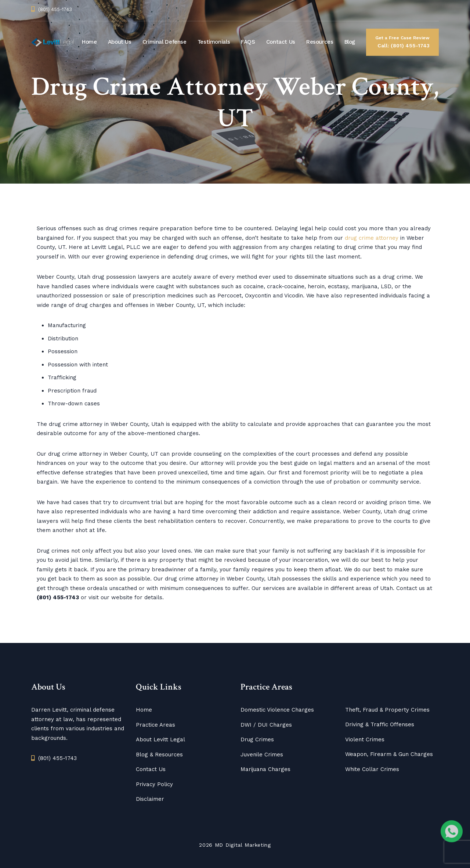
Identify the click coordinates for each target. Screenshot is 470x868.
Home (89, 42)
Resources (320, 42)
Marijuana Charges (265, 769)
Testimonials (214, 42)
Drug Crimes (257, 739)
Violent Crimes (365, 739)
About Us (120, 42)
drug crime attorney (372, 238)
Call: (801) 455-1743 (402, 41)
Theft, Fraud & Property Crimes (387, 710)
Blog (350, 42)
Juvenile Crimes (262, 755)
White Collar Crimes (372, 769)
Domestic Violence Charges (277, 710)
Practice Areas (156, 725)
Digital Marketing (248, 845)
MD (219, 845)
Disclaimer (150, 799)
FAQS (248, 42)
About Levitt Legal (160, 739)
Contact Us (281, 42)
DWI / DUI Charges (266, 725)
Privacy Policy (154, 784)
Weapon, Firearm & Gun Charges (389, 754)
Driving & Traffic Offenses (380, 724)
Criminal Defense (164, 42)
